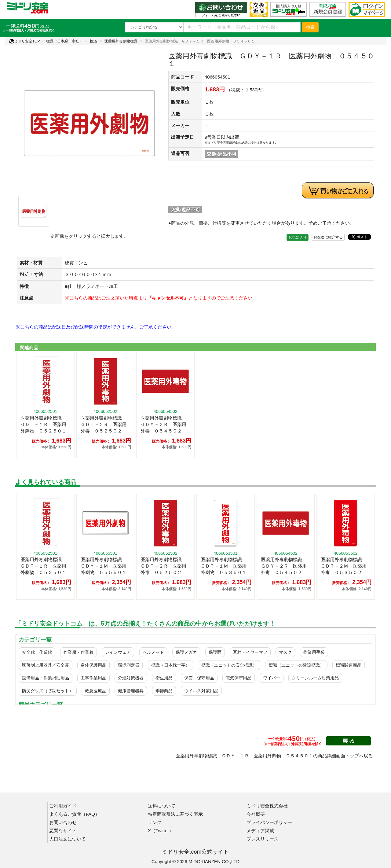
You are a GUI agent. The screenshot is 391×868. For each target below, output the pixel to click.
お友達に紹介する (328, 237)
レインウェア (118, 652)
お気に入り (298, 237)
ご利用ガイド (63, 806)
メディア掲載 (260, 831)
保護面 (215, 652)
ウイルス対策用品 (201, 691)
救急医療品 (96, 691)
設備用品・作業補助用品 (46, 678)
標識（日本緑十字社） (64, 41)
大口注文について (68, 839)
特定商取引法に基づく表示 (175, 814)
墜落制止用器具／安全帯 (46, 665)
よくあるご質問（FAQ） (74, 814)
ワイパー (272, 678)
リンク (155, 822)
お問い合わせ (63, 822)
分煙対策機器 (131, 678)
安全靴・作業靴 (37, 652)
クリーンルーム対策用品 (315, 678)
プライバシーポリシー (269, 822)
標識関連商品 (349, 665)
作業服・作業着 (79, 652)
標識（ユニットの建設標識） (296, 665)
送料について (162, 806)
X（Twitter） (161, 831)
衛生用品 (164, 678)
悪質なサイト (63, 831)
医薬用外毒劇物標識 (121, 41)
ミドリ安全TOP (24, 41)
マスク (285, 652)
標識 (93, 41)
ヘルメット (153, 652)
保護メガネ (186, 652)
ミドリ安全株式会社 (267, 806)
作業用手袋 (314, 652)
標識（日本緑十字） (170, 665)
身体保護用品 (93, 665)
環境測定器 (129, 665)
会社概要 (256, 814)
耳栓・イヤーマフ (250, 652)
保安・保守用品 (199, 678)
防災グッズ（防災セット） (48, 691)
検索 (310, 27)
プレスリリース (263, 839)
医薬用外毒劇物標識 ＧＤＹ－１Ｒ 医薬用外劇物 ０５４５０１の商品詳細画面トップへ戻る (274, 756)
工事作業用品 (93, 678)
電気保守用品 (239, 678)
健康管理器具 (131, 691)
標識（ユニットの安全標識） (229, 665)
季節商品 (164, 691)
